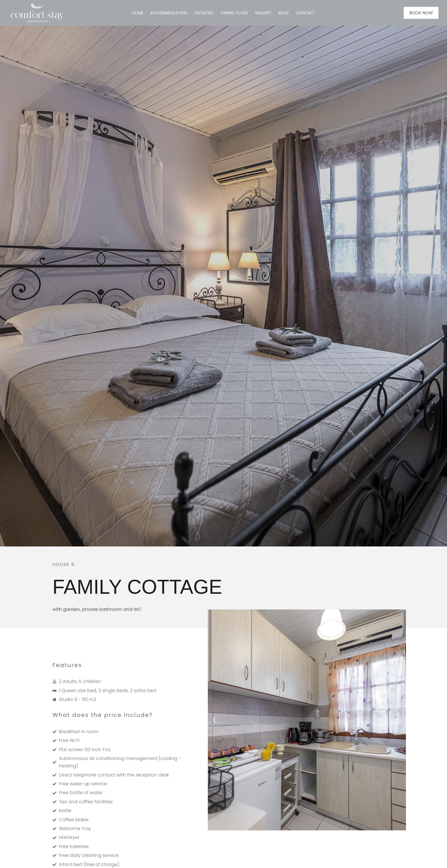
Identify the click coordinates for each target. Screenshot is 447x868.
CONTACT (305, 13)
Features (67, 665)
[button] (214, 720)
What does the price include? (103, 715)
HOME (138, 13)
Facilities (204, 13)
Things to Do (234, 13)
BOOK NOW (421, 13)
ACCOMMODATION (169, 13)
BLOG (284, 13)
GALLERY (263, 13)
